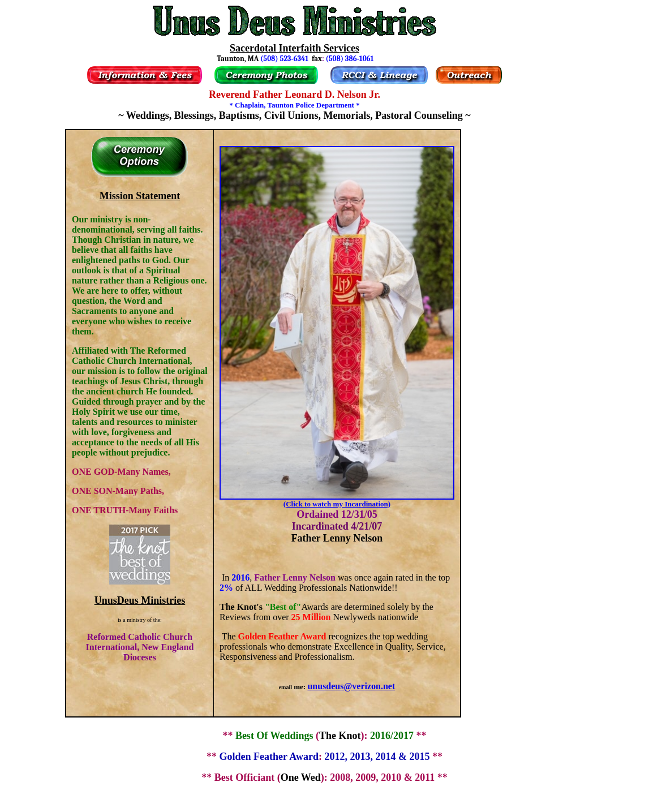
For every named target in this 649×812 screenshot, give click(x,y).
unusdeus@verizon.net (351, 686)
